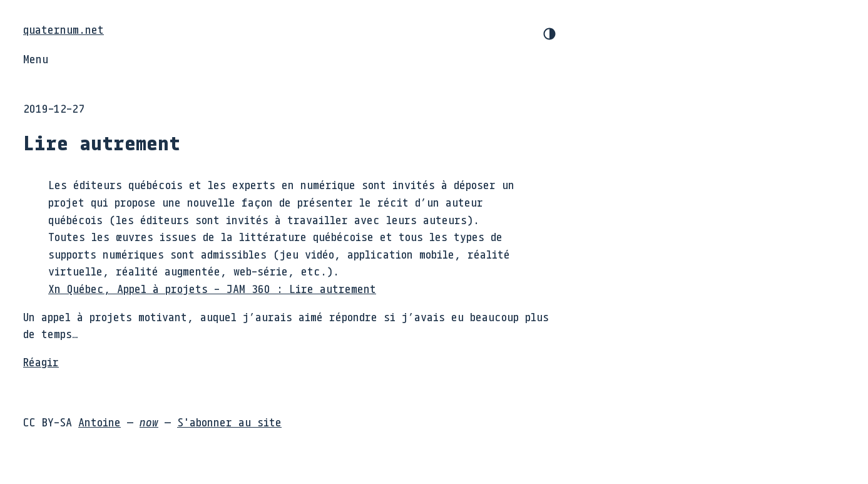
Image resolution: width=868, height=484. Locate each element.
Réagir (41, 362)
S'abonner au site (229, 422)
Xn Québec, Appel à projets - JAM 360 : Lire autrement (212, 289)
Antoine (100, 422)
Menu (36, 59)
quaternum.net (64, 29)
